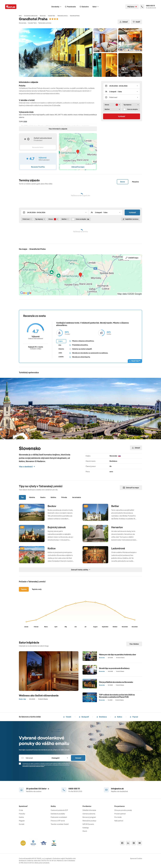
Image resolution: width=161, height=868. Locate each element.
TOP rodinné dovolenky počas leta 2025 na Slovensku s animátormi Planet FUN (117, 696)
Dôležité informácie (89, 810)
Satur (95, 7)
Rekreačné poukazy (89, 821)
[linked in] (128, 843)
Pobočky (22, 814)
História (32, 497)
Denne (123, 182)
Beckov (52, 506)
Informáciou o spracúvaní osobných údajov (33, 766)
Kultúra (53, 497)
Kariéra (21, 817)
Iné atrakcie (77, 497)
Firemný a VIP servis (58, 821)
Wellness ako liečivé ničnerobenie (39, 695)
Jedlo (60, 353)
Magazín (22, 821)
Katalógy (86, 828)
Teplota (24, 589)
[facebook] (122, 843)
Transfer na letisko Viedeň (60, 824)
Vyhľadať (122, 116)
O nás (21, 810)
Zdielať (124, 22)
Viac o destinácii (27, 467)
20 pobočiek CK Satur (38, 789)
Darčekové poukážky (58, 814)
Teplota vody (37, 589)
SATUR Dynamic (88, 824)
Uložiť (136, 22)
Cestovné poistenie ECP (59, 810)
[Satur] (11, 7)
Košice (52, 548)
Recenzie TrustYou (38, 167)
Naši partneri (119, 821)
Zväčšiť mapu (132, 258)
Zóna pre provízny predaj (123, 810)
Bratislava (102, 717)
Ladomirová (118, 548)
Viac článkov (134, 644)
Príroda (64, 497)
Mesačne (135, 182)
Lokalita (61, 357)
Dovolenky (56, 7)
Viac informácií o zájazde (58, 129)
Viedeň (67, 717)
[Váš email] (34, 758)
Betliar (115, 506)
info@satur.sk (117, 789)
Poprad (134, 717)
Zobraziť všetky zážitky (81, 570)
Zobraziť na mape (131, 488)
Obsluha (61, 349)
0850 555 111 (74, 789)
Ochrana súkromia (89, 814)
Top (22, 497)
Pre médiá (118, 817)
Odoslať (78, 758)
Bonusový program (89, 817)
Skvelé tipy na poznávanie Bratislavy (114, 668)
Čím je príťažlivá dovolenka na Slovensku (116, 682)
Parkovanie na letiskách (59, 817)
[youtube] (140, 843)
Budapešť (84, 717)
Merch (85, 831)
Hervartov (117, 527)
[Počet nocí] (122, 97)
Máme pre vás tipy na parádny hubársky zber (118, 655)
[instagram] (134, 843)
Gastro (43, 497)
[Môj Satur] (132, 7)
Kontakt (22, 824)
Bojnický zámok (57, 527)
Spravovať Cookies (136, 858)
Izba (60, 345)
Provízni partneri (120, 814)
